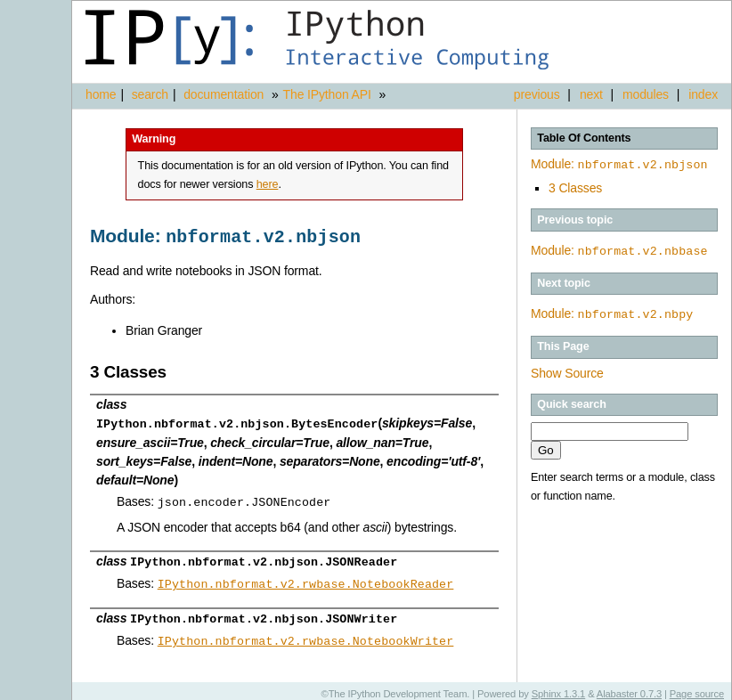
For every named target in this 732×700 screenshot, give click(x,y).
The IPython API (327, 94)
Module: (619, 164)
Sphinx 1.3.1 (559, 687)
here (268, 184)
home (101, 94)
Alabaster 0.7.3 (629, 687)
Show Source (567, 370)
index (703, 94)
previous (537, 94)
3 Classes (575, 186)
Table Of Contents (584, 138)
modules (646, 94)
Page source (697, 687)
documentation (225, 94)
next (591, 94)
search (150, 94)
